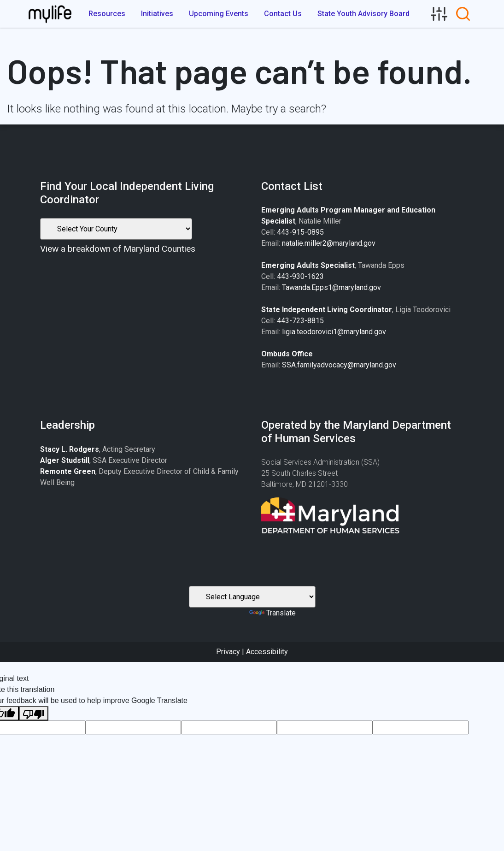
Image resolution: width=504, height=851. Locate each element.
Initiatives (157, 14)
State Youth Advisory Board (363, 14)
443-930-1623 (300, 276)
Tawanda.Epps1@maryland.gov (331, 287)
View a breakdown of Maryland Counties (118, 249)
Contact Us (283, 14)
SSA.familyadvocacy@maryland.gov (339, 365)
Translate (273, 613)
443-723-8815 (300, 321)
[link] (439, 14)
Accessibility (267, 652)
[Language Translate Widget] (252, 597)
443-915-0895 (300, 232)
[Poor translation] (34, 713)
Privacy (228, 652)
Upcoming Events (219, 14)
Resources (107, 14)
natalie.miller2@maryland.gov (329, 243)
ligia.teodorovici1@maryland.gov (334, 332)
